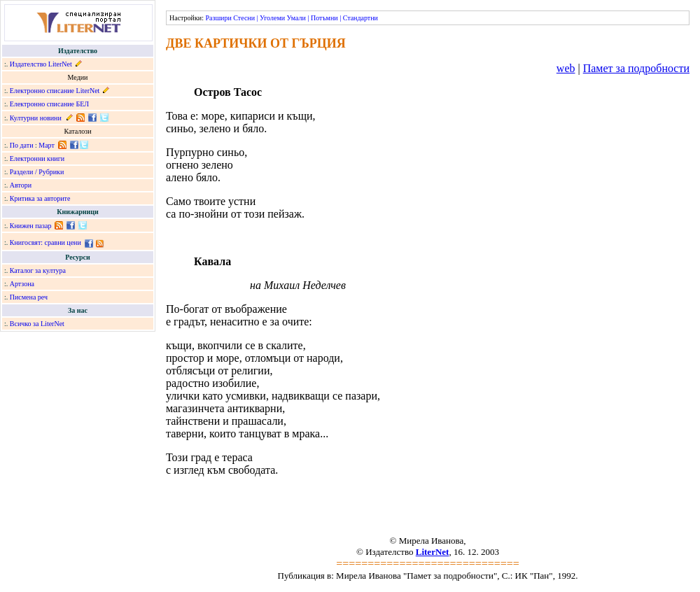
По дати (22, 145)
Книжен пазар (31, 226)
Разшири (218, 18)
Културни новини (36, 118)
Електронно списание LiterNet (55, 91)
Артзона (22, 284)
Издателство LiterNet (41, 64)
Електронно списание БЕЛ (49, 104)
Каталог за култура (38, 270)
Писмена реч (29, 297)
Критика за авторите (40, 198)
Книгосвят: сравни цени (45, 242)
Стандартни (360, 18)
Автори (21, 185)
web (566, 68)
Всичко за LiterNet (37, 324)
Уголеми (272, 18)
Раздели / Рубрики (37, 172)
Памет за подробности (636, 68)
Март (47, 145)
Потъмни (324, 18)
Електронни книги (37, 158)
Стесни (244, 18)
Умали (296, 18)
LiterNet (433, 552)
